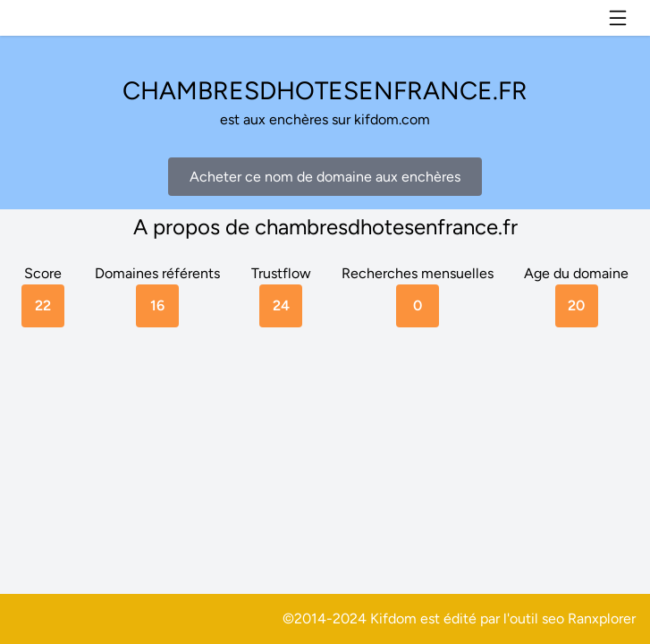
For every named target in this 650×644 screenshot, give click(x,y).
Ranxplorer (602, 619)
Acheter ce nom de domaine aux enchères (325, 177)
